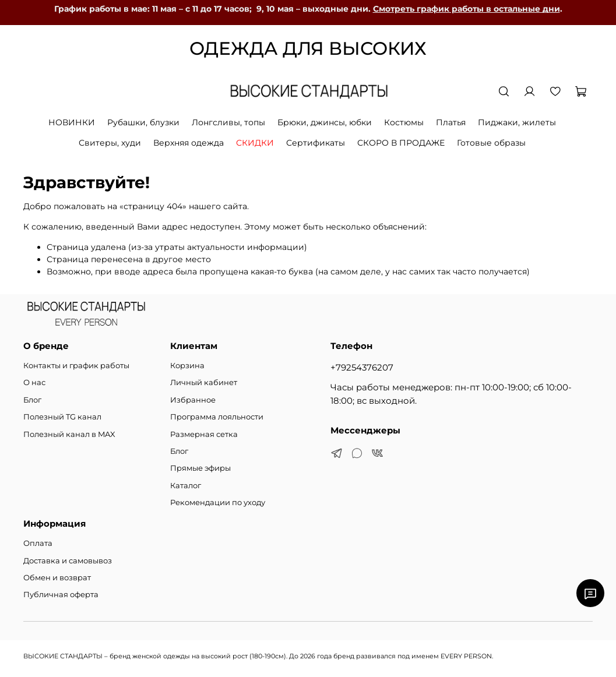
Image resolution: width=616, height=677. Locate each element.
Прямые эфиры (200, 468)
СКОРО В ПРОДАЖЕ (401, 143)
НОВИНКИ (72, 122)
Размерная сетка (204, 434)
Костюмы (404, 122)
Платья (451, 122)
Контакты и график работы (76, 366)
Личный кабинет (204, 382)
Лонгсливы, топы (228, 122)
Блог (32, 400)
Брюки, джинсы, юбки (325, 122)
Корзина (187, 366)
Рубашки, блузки (143, 122)
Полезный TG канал (62, 417)
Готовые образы (491, 143)
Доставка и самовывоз (68, 561)
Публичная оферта (61, 595)
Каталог (186, 486)
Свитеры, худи (110, 143)
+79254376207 (362, 367)
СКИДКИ (255, 143)
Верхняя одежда (189, 143)
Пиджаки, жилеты (517, 122)
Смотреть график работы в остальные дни (467, 9)
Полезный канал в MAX (69, 434)
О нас (34, 382)
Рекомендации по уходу (218, 503)
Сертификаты (316, 143)
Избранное (193, 400)
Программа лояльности (217, 417)
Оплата (38, 543)
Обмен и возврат (57, 578)
